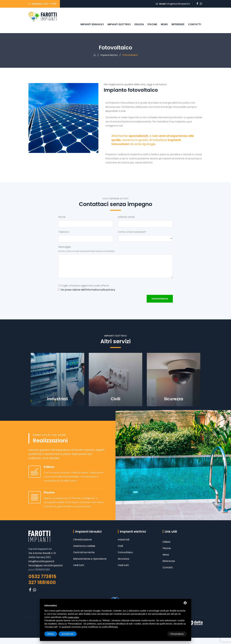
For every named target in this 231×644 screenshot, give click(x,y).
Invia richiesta (160, 299)
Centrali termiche (84, 552)
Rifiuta (161, 634)
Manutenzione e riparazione (90, 559)
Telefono (64, 232)
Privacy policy (37, 623)
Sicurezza (123, 559)
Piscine (152, 24)
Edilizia (139, 24)
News (164, 24)
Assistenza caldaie (84, 546)
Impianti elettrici (119, 24)
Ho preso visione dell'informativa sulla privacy (88, 290)
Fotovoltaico (125, 552)
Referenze (178, 24)
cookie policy (73, 617)
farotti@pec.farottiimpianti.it (46, 565)
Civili (120, 546)
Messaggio (86, 249)
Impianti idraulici (92, 24)
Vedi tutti (79, 565)
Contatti (195, 24)
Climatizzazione (82, 540)
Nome (62, 217)
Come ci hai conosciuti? (132, 232)
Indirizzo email (126, 217)
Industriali (124, 540)
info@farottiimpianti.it (178, 4)
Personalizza (54, 634)
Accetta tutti (178, 634)
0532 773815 (50, 4)
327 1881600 (42, 582)
